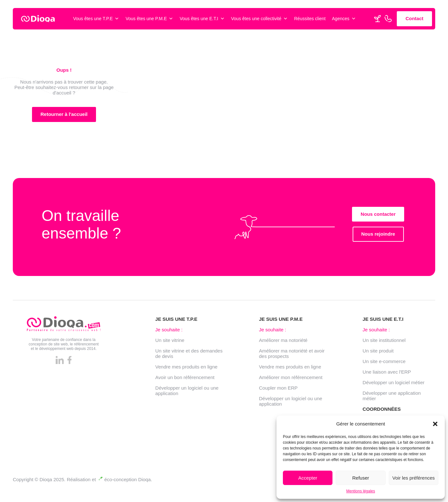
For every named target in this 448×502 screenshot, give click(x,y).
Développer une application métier (392, 397)
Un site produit (378, 352)
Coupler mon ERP (278, 389)
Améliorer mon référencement (291, 379)
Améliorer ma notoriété (283, 342)
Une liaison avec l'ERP (387, 373)
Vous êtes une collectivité (259, 19)
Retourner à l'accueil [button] (64, 114)
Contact (414, 18)
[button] (435, 424)
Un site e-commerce (384, 363)
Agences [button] (344, 19)
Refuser (361, 478)
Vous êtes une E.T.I (202, 19)
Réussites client (310, 19)
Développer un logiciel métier (393, 384)
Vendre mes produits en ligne (186, 368)
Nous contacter (378, 216)
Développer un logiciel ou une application (187, 392)
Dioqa (144, 479)
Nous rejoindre (378, 236)
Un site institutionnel (384, 342)
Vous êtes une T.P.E (96, 19)
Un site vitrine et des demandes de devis (189, 355)
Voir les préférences (414, 478)
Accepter (308, 478)
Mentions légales (361, 491)
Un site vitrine (170, 342)
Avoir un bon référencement (185, 379)
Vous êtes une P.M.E (149, 19)
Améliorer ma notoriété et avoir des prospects (292, 355)
